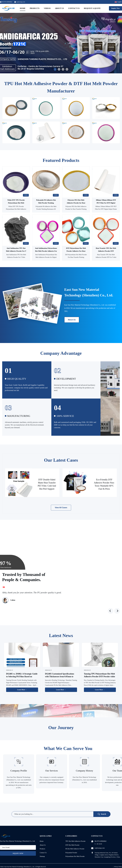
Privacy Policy (118, 867)
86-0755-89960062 (101, 841)
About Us (59, 8)
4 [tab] (67, 69)
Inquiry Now (115, 8)
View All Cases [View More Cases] (61, 508)
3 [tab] (63, 69)
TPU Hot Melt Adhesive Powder (76, 841)
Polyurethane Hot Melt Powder (75, 856)
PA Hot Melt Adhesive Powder (75, 849)
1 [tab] (55, 69)
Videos (47, 8)
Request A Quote (92, 8)
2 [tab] (59, 69)
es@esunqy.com (21, 2)
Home (23, 8)
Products (35, 8)
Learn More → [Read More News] (22, 690)
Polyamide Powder (71, 853)
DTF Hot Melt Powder (72, 845)
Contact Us (74, 8)
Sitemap (42, 856)
